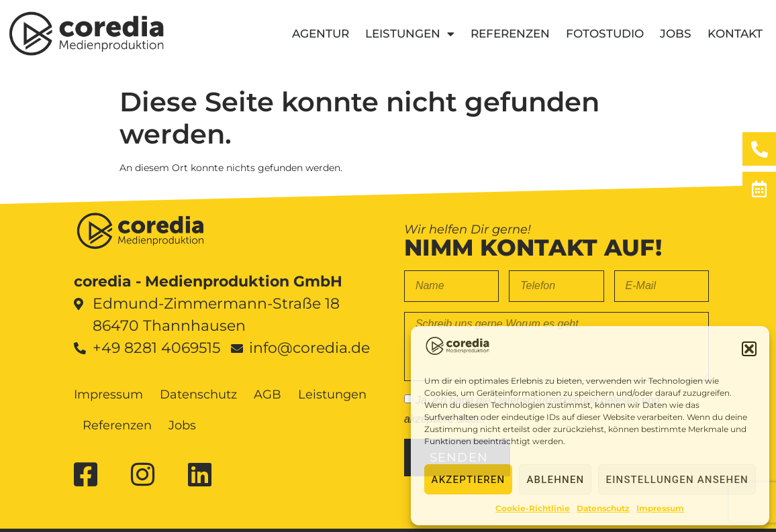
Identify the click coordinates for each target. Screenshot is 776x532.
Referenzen (510, 34)
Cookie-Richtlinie (533, 508)
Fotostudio (605, 34)
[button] (749, 349)
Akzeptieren (469, 480)
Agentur (321, 34)
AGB (268, 394)
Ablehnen (555, 480)
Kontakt (735, 34)
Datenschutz (603, 508)
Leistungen (410, 34)
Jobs (676, 34)
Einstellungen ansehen (677, 480)
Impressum (660, 508)
